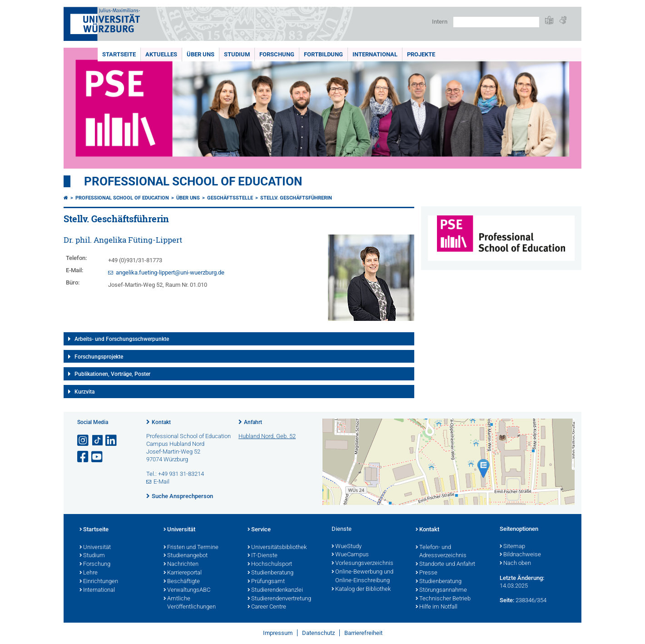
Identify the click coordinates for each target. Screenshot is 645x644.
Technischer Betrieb (443, 599)
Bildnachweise (520, 555)
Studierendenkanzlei (275, 590)
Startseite (119, 54)
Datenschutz (318, 633)
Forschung (277, 54)
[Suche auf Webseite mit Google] (496, 22)
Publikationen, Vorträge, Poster (112, 374)
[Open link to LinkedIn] (112, 441)
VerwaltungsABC (187, 590)
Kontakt (161, 422)
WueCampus (350, 555)
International (375, 54)
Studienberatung (270, 573)
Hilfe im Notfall (437, 607)
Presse (427, 573)
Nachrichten (181, 564)
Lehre (89, 573)
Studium (237, 54)
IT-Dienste (263, 556)
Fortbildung (323, 54)
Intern (440, 22)
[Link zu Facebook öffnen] (84, 457)
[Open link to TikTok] (98, 441)
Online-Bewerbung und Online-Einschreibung (362, 577)
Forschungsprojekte (99, 357)
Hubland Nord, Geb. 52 (267, 436)
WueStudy (347, 547)
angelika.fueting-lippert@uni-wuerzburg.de (170, 272)
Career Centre (267, 607)
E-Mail (161, 482)
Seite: (507, 600)
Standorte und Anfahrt (445, 564)
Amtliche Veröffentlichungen (190, 603)
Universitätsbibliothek (277, 548)
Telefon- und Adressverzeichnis (441, 552)
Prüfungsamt (266, 582)
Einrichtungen (99, 582)
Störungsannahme (441, 590)
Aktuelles (161, 54)
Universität (95, 548)
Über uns (201, 54)
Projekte (421, 54)
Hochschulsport (270, 564)
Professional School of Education (193, 181)
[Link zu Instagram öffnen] (84, 441)
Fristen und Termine (191, 548)
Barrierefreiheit (363, 633)
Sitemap (512, 547)
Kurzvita (84, 392)
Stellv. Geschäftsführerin (296, 198)
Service (259, 530)
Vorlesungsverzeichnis (362, 564)
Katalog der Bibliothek (361, 589)
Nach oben (515, 564)
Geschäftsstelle (230, 198)
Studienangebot (186, 556)
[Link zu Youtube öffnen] (98, 457)
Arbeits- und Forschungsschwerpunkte (122, 339)
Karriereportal (183, 573)
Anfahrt (253, 422)
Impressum (278, 633)
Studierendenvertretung (279, 599)
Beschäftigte (182, 582)
